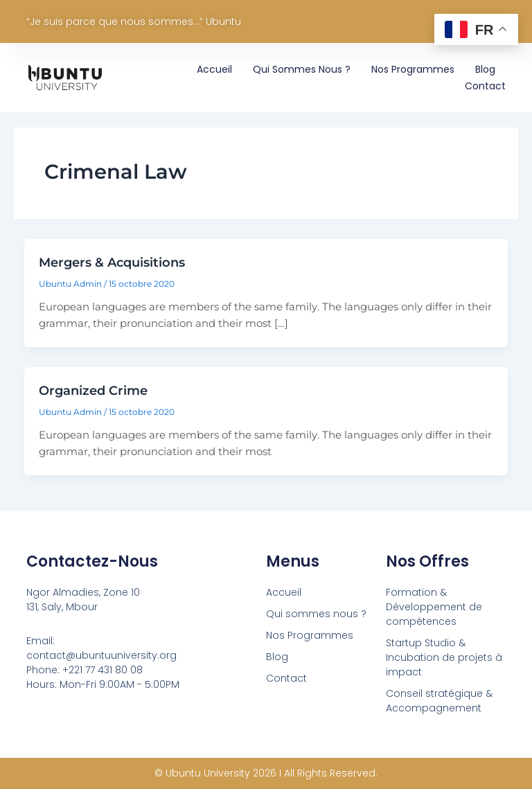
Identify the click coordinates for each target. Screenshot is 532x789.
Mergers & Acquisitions (112, 262)
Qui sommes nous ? (302, 69)
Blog (485, 69)
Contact (485, 86)
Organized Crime (93, 390)
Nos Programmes (413, 69)
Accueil (214, 69)
